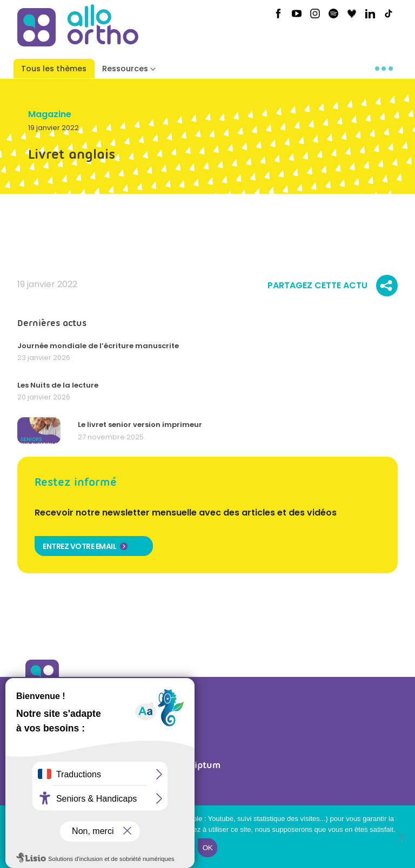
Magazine (50, 114)
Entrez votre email (79, 546)
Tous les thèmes (54, 69)
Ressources (125, 69)
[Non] (401, 837)
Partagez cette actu (333, 286)
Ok (207, 848)
